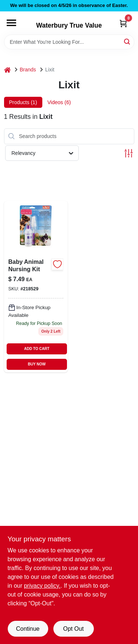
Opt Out (73, 629)
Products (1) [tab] (23, 102)
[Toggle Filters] (129, 153)
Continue (28, 629)
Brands (28, 70)
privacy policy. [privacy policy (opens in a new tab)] (42, 586)
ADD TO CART (37, 349)
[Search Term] (69, 42)
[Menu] (11, 23)
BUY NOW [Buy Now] (37, 364)
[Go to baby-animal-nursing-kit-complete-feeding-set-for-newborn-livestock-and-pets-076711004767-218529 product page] (36, 287)
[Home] (7, 70)
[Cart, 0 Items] (123, 23)
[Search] (128, 41)
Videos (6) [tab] (59, 102)
